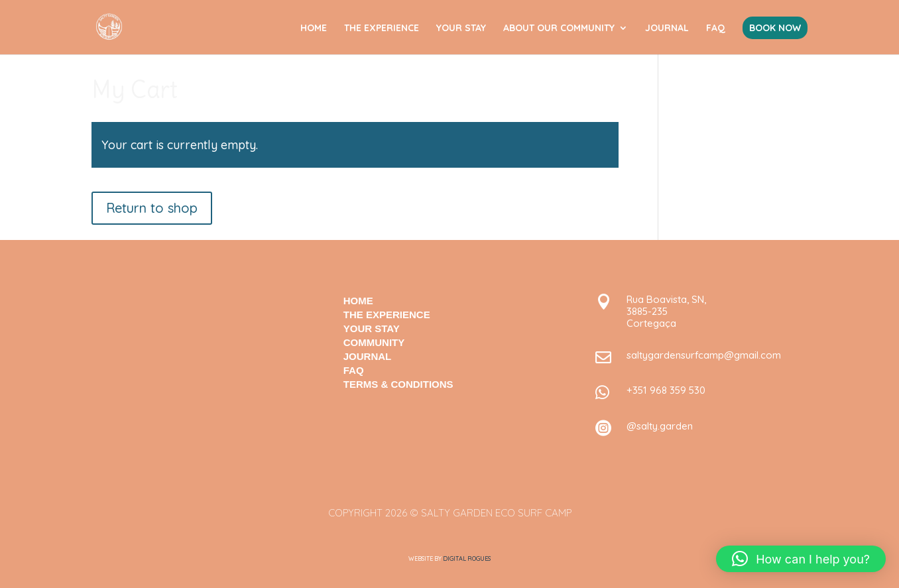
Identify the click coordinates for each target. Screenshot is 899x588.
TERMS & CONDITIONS (398, 384)
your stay (372, 328)
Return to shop (152, 208)
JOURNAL (667, 29)
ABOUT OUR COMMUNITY (559, 29)
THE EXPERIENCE (382, 29)
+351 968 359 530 (666, 390)
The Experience (387, 315)
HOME (314, 29)
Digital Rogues (467, 559)
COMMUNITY (374, 342)
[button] (801, 559)
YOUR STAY (461, 29)
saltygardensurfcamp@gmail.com (704, 355)
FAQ (716, 29)
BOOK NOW (775, 28)
